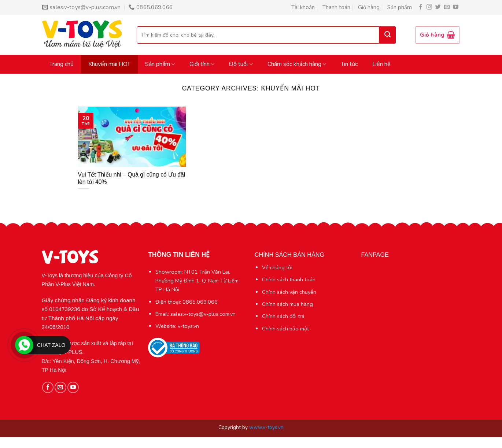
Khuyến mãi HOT (109, 64)
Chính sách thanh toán (289, 279)
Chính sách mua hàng (287, 304)
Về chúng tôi (277, 267)
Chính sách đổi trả (283, 316)
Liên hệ (381, 64)
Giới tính (202, 64)
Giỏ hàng (369, 7)
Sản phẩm (400, 7)
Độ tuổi (241, 64)
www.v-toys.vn (266, 427)
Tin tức (349, 64)
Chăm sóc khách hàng (297, 64)
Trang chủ (62, 64)
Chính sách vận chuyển (289, 292)
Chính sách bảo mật (285, 329)
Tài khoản (303, 7)
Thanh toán (336, 7)
